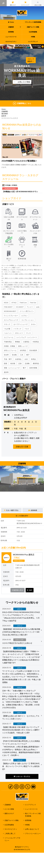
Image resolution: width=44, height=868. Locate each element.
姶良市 (4, 116)
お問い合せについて (32, 829)
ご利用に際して (10, 834)
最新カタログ (9, 813)
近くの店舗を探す (22, 516)
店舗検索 (8, 805)
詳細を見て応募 (22, 447)
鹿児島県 (5, 114)
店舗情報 (5, 111)
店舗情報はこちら (22, 103)
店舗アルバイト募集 (12, 820)
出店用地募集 (9, 825)
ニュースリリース (31, 809)
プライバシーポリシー (33, 834)
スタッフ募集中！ (31, 60)
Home (4, 109)
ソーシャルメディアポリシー (12, 839)
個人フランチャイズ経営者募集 (33, 815)
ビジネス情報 (9, 809)
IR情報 (27, 825)
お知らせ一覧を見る (22, 776)
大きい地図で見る (11, 510)
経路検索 (33, 510)
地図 (30, 590)
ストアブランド (31, 805)
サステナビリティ (11, 829)
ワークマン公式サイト (22, 13)
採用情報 (28, 820)
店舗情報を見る (18, 590)
